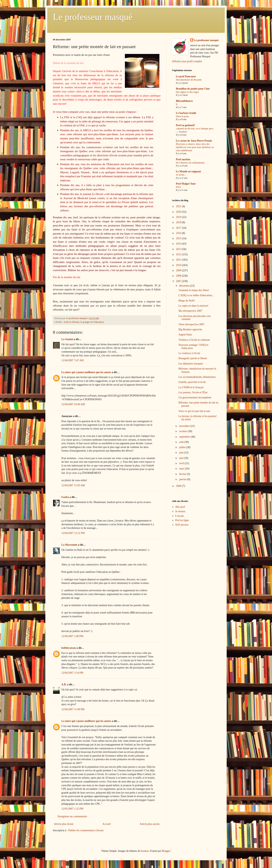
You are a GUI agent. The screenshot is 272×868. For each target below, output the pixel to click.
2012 (179, 254)
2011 (179, 260)
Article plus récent (64, 824)
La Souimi (67, 339)
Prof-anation (183, 159)
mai (181, 458)
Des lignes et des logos (187, 92)
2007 (179, 281)
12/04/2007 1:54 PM (72, 673)
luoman (145, 851)
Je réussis (180, 511)
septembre (185, 437)
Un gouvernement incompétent (195, 398)
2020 (179, 212)
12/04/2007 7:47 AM (72, 360)
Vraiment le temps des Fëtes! (194, 290)
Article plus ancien (150, 824)
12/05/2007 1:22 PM (72, 809)
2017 (179, 228)
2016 (179, 233)
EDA (178, 187)
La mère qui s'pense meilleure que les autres (86, 372)
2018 (179, 222)
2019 (179, 217)
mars (182, 469)
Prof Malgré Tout (186, 184)
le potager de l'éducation (92, 322)
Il (177, 104)
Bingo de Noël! (187, 301)
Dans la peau (182, 116)
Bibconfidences (184, 101)
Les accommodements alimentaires (197, 377)
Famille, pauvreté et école (192, 382)
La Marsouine (69, 545)
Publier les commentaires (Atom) (86, 830)
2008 (179, 276)
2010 (179, 265)
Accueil (107, 824)
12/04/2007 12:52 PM (73, 533)
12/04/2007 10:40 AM (73, 404)
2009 (179, 270)
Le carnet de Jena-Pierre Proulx (194, 141)
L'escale (180, 516)
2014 (179, 244)
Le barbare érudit (186, 113)
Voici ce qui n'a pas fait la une (194, 411)
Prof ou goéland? (185, 125)
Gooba (65, 497)
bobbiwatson (69, 648)
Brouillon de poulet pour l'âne (193, 89)
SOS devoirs (182, 525)
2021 (179, 206)
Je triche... (181, 175)
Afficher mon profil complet (187, 61)
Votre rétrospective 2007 (191, 324)
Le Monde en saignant (188, 171)
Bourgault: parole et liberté (193, 358)
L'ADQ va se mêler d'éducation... (196, 295)
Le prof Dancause (186, 76)
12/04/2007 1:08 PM (72, 636)
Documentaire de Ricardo (189, 80)
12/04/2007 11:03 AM (73, 485)
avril (182, 463)
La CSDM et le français (191, 387)
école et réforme (72, 322)
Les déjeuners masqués (191, 364)
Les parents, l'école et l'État (193, 392)
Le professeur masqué (93, 17)
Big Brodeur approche (190, 329)
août (182, 442)
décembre (185, 286)
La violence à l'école (189, 353)
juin (181, 453)
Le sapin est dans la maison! (193, 306)
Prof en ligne (182, 520)
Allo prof (180, 507)
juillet (182, 447)
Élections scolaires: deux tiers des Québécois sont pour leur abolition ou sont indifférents (195, 147)
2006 (179, 486)
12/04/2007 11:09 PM (73, 709)
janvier (183, 479)
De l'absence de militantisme (190, 163)
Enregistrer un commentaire (72, 816)
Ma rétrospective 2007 (190, 311)
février (183, 474)
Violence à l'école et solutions (194, 340)
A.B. (64, 684)
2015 (179, 238)
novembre (185, 426)
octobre (183, 431)
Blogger (166, 851)
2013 (179, 249)
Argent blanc (185, 335)
